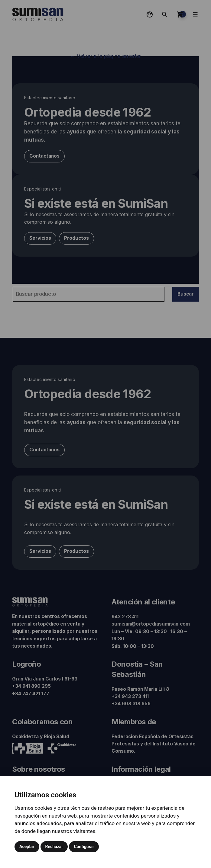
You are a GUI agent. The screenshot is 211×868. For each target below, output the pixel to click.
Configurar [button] (84, 847)
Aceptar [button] (27, 847)
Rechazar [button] (54, 847)
